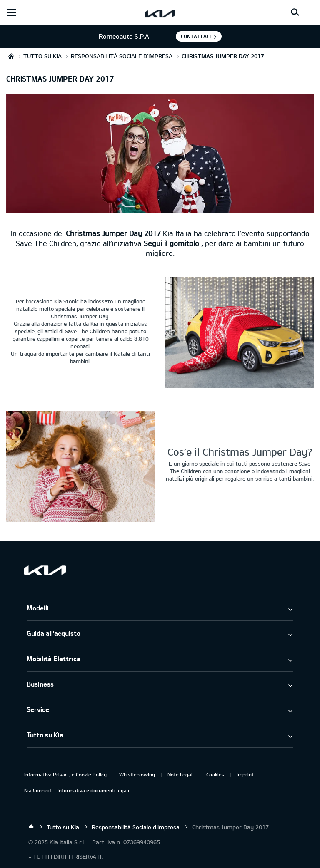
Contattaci (196, 36)
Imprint (245, 774)
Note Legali (181, 774)
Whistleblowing (137, 774)
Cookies (215, 774)
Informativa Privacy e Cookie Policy (65, 774)
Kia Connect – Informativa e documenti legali (77, 790)
